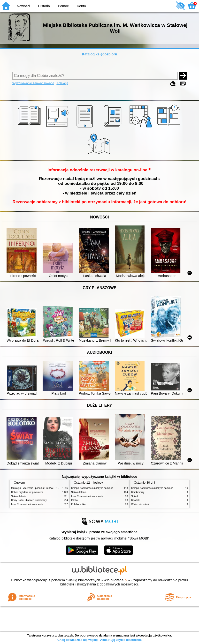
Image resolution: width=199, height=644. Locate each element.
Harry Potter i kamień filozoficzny (29, 500)
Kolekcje (62, 83)
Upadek (135, 500)
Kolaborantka (78, 504)
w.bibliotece (116, 580)
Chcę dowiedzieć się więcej (77, 640)
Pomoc (63, 6)
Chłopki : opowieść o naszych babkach (92, 488)
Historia (44, 6)
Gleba (74, 500)
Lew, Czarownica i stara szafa (27, 504)
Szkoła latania (19, 496)
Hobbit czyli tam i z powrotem (27, 492)
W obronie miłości (141, 504)
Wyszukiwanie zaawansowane (33, 83)
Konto (81, 6)
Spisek (135, 496)
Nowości (23, 6)
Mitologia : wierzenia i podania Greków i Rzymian (38, 488)
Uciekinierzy (138, 492)
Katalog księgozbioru (99, 54)
